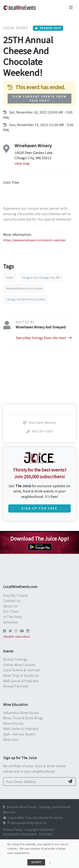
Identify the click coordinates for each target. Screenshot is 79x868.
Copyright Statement (40, 829)
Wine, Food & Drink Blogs (23, 718)
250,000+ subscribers (17, 636)
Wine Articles (13, 723)
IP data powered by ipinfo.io (25, 823)
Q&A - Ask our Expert (19, 734)
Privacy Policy (13, 829)
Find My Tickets (16, 595)
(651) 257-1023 (40, 431)
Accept (36, 862)
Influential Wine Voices (21, 713)
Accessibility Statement (20, 834)
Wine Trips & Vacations (21, 675)
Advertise (11, 622)
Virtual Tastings (15, 659)
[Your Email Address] (34, 781)
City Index (46, 834)
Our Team (11, 611)
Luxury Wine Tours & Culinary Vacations (33, 818)
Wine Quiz (11, 739)
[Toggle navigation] (71, 7)
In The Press (13, 617)
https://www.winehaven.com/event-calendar (34, 240)
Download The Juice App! (39, 538)
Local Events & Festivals (22, 670)
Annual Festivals (16, 686)
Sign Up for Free (39, 508)
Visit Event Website (39, 422)
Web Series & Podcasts (21, 681)
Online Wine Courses (19, 665)
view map (22, 163)
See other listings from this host (44, 338)
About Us (10, 606)
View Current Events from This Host (39, 99)
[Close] (50, 862)
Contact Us (12, 601)
